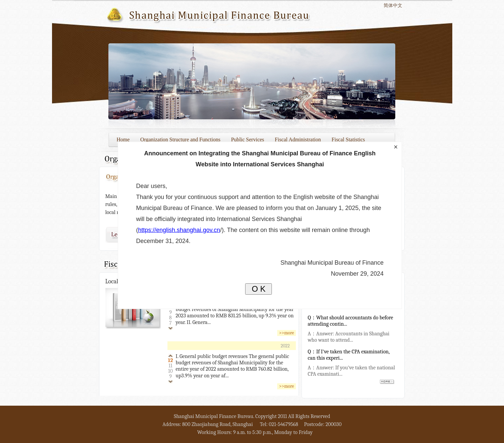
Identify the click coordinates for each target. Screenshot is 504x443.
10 (170, 371)
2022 (285, 346)
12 (170, 360)
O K (259, 289)
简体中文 (393, 5)
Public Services (248, 139)
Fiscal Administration (298, 139)
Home (123, 139)
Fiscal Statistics (348, 139)
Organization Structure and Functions (180, 139)
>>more (286, 333)
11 (170, 366)
